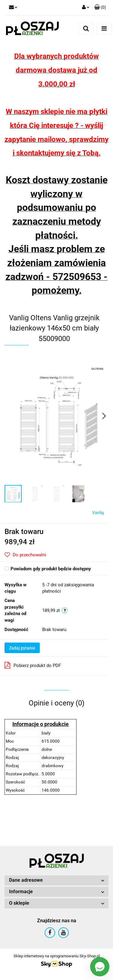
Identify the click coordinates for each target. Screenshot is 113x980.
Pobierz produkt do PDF (33, 665)
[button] (100, 8)
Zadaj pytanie (22, 648)
